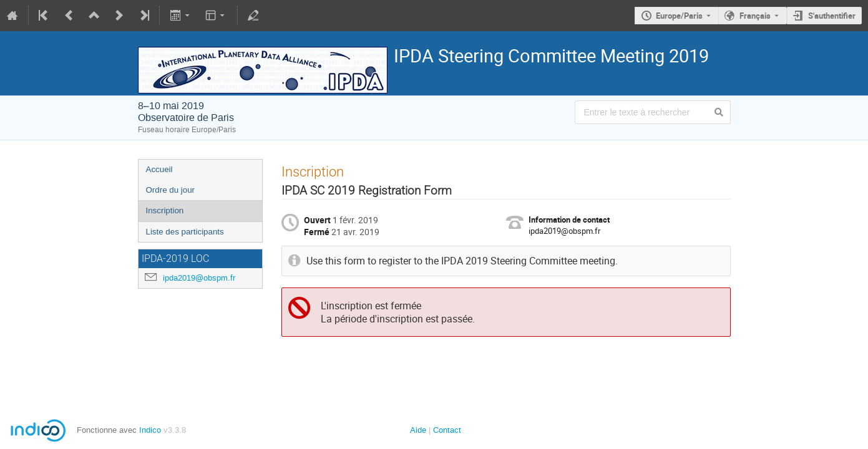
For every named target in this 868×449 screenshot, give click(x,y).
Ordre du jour (171, 190)
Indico (150, 430)
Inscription (165, 210)
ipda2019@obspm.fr (199, 278)
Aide (418, 430)
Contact (447, 430)
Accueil (159, 169)
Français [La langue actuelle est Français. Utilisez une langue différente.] (755, 16)
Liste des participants (185, 232)
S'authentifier (832, 16)
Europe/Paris (679, 16)
